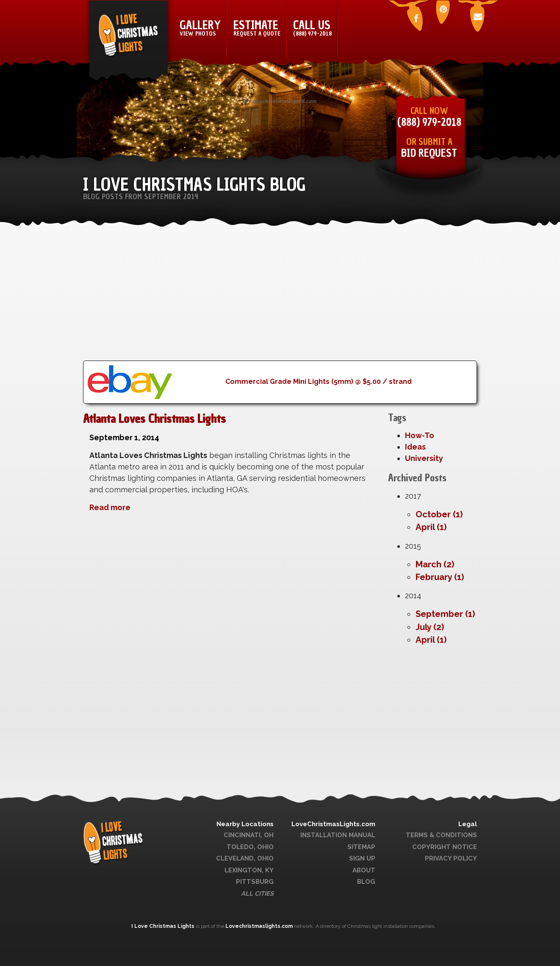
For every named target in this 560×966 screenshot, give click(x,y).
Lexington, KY (249, 870)
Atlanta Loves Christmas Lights (154, 419)
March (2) (435, 564)
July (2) (430, 627)
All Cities (257, 893)
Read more (110, 507)
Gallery (200, 28)
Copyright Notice (445, 847)
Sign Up (362, 858)
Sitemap (361, 847)
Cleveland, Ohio (245, 858)
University (424, 458)
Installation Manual (338, 835)
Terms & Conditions (441, 835)
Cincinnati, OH (249, 835)
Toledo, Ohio (250, 847)
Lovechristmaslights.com (259, 926)
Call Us (312, 28)
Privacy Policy (451, 858)
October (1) (439, 514)
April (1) (431, 527)
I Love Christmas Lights (164, 926)
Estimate (257, 28)
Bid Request (429, 153)
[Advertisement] (280, 301)
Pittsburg (255, 881)
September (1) (445, 614)
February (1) (440, 577)
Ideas (415, 447)
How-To (420, 435)
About (364, 870)
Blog (366, 881)
